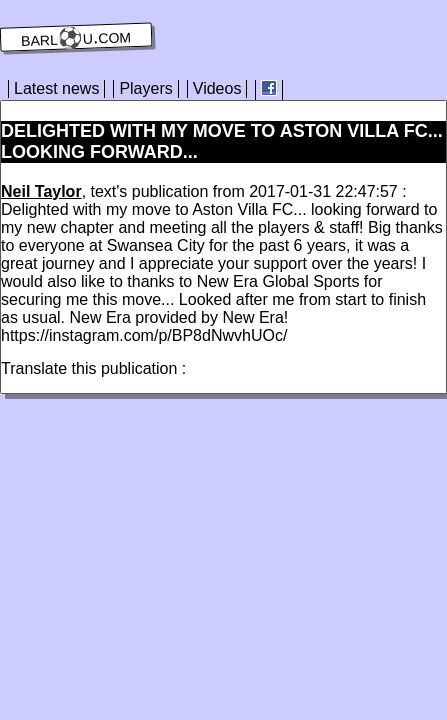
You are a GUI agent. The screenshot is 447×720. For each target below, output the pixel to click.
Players (145, 88)
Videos (217, 88)
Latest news (56, 88)
